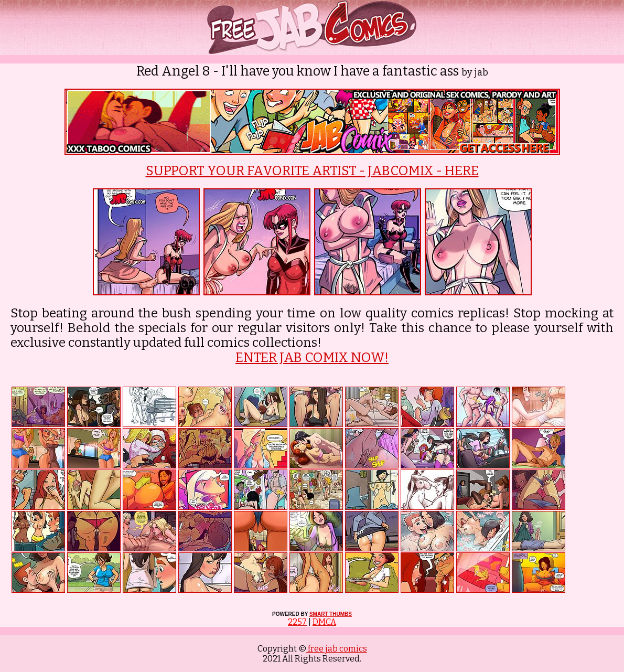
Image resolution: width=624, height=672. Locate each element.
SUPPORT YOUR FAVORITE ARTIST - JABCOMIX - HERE (312, 171)
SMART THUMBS (331, 614)
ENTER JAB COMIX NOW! (312, 358)
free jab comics (337, 649)
